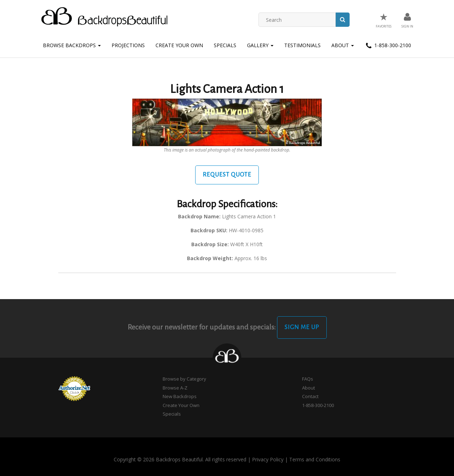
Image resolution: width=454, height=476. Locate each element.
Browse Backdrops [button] (72, 45)
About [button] (343, 45)
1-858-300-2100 (388, 46)
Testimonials (302, 45)
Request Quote (227, 175)
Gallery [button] (260, 45)
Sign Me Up (302, 327)
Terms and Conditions (315, 459)
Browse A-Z (175, 388)
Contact (310, 396)
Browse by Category (184, 379)
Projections (128, 45)
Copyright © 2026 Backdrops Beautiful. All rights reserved (180, 459)
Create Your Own (179, 45)
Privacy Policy (268, 459)
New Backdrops (180, 396)
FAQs (308, 379)
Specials (225, 45)
